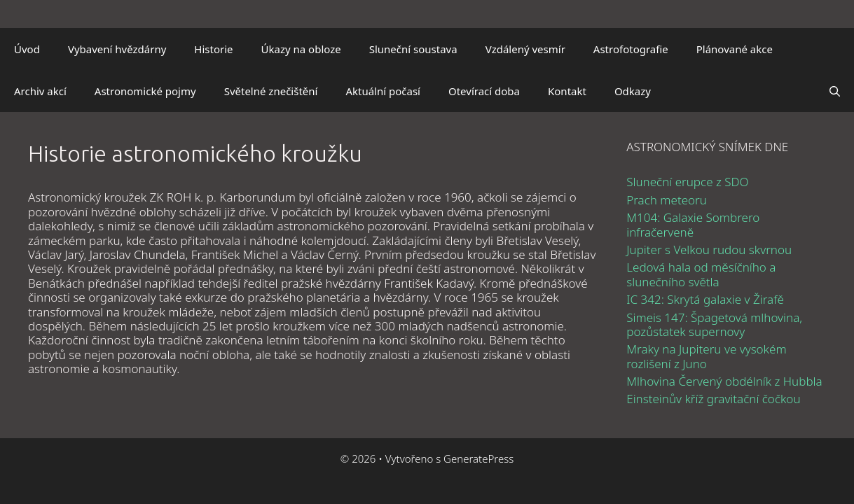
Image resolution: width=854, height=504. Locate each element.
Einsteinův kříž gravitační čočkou (713, 399)
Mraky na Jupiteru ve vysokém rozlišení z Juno (706, 356)
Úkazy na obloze (301, 49)
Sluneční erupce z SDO (687, 182)
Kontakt (567, 91)
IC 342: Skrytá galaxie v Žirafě (705, 299)
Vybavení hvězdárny (117, 49)
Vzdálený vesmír (525, 49)
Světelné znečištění (271, 91)
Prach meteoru (667, 200)
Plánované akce (735, 49)
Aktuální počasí (383, 91)
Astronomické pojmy (145, 91)
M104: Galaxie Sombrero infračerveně (693, 224)
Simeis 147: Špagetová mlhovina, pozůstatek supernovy (714, 324)
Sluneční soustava (413, 49)
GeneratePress (478, 458)
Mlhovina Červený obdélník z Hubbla (724, 381)
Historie (213, 49)
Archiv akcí (40, 91)
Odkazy (633, 91)
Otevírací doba (484, 91)
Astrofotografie (631, 49)
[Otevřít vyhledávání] (835, 91)
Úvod (27, 49)
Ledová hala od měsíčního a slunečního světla (701, 274)
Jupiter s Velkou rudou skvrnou (709, 250)
